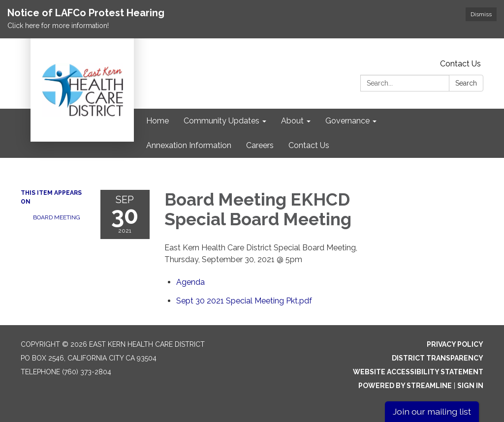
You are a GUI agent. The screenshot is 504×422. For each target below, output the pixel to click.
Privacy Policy (455, 344)
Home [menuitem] (157, 121)
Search (466, 83)
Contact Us (460, 64)
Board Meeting (57, 217)
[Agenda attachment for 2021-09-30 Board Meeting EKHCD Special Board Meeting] (190, 282)
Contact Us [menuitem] (309, 145)
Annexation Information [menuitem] (189, 145)
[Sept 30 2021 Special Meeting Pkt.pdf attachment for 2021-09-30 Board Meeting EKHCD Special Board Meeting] (244, 301)
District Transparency (438, 358)
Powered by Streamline (405, 386)
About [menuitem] (292, 121)
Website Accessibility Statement (418, 372)
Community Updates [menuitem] (221, 121)
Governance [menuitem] (347, 121)
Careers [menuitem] (260, 145)
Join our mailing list (432, 411)
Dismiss (481, 14)
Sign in (470, 386)
